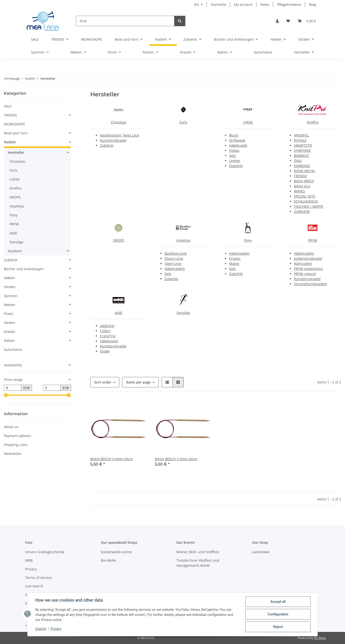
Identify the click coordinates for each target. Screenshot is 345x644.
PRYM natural (305, 274)
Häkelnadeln (175, 269)
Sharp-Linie (174, 258)
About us (11, 427)
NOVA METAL (305, 171)
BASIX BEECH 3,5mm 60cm (176, 459)
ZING (298, 161)
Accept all (278, 602)
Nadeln (10, 142)
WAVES (300, 191)
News (265, 4)
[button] (277, 21)
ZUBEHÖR (302, 211)
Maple (234, 264)
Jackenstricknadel (308, 258)
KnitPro (313, 122)
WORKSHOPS (14, 124)
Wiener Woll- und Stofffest (198, 552)
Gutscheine (13, 349)
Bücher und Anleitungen (24, 269)
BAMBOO (301, 156)
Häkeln (9, 278)
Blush (234, 135)
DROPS (119, 240)
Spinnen (11, 296)
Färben (10, 323)
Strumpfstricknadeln (311, 284)
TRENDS (10, 115)
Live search (34, 586)
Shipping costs (16, 445)
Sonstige (183, 313)
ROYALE (300, 140)
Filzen (9, 314)
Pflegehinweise (289, 4)
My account (243, 4)
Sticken (10, 287)
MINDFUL (301, 135)
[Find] (125, 21)
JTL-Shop (320, 638)
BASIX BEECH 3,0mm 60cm (112, 459)
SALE (8, 106)
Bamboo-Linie (176, 253)
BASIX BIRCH (304, 181)
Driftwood (237, 140)
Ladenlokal (261, 552)
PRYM (313, 240)
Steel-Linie (173, 264)
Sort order (103, 382)
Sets (232, 156)
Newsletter (13, 454)
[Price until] (52, 388)
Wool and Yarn (16, 133)
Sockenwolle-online (116, 552)
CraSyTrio (108, 336)
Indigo (234, 150)
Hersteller (16, 152)
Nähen (9, 341)
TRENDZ (300, 176)
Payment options (17, 436)
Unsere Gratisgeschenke (45, 552)
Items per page (138, 382)
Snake (105, 351)
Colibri (105, 331)
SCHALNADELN (306, 201)
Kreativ (235, 258)
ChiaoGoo (119, 122)
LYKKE (248, 122)
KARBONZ (302, 166)
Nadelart (15, 251)
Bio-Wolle (109, 560)
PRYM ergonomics (308, 269)
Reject (278, 627)
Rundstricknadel (113, 140)
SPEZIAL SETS (305, 196)
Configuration (278, 614)
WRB (29, 560)
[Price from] (13, 388)
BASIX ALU (302, 186)
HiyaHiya (183, 240)
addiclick (107, 326)
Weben (10, 305)
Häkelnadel (238, 145)
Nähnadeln (303, 264)
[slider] (6, 395)
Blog (312, 4)
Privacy (56, 629)
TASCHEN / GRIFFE (309, 206)
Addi (119, 313)
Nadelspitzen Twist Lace (120, 135)
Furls (183, 122)
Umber (235, 161)
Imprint (41, 629)
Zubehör (107, 145)
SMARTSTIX (303, 145)
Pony (248, 240)
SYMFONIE (302, 150)
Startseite (218, 4)
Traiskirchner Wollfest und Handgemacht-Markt (198, 563)
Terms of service (38, 578)
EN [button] (197, 4)
